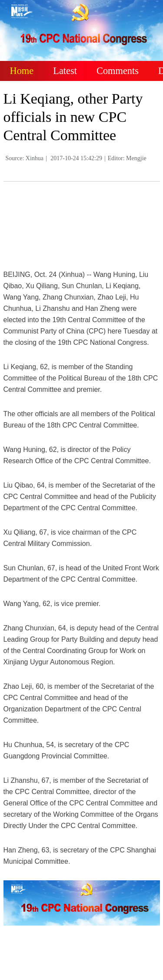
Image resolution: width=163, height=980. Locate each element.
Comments (118, 71)
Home (22, 71)
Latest (65, 71)
